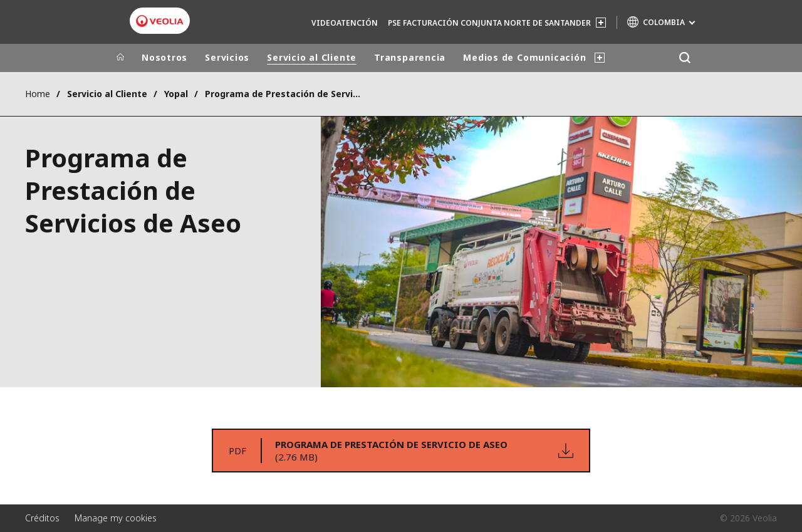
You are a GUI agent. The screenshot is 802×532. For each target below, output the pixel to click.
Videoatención (345, 23)
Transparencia (410, 57)
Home (38, 94)
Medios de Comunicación (524, 57)
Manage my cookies (116, 518)
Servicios (227, 57)
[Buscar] (685, 58)
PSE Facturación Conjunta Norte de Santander (489, 23)
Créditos (42, 518)
